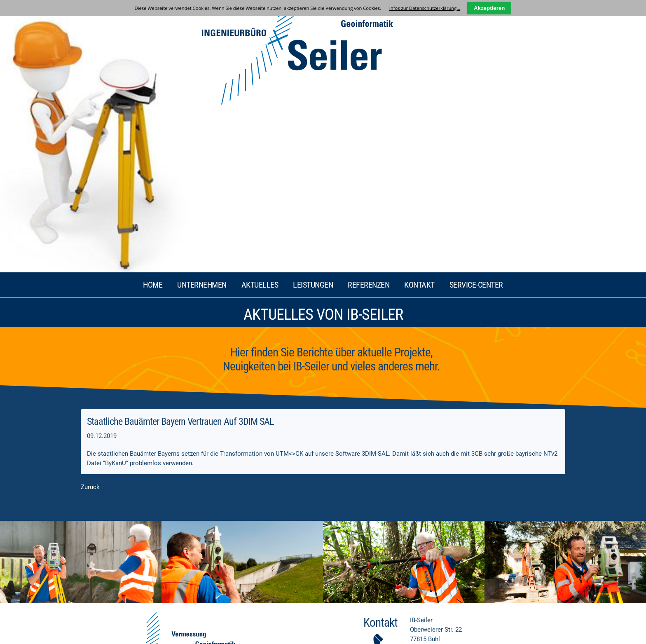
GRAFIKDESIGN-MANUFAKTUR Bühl (454, 634)
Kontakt (419, 27)
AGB (148, 634)
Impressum (99, 634)
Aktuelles (260, 27)
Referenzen (369, 27)
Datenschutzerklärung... (465, 532)
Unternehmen (202, 27)
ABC (176, 634)
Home (153, 27)
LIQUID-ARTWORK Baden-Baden (533, 634)
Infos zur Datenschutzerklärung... (425, 8)
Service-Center (476, 27)
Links (162, 634)
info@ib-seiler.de (452, 414)
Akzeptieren (489, 8)
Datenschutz (127, 634)
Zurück (90, 229)
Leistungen (313, 27)
